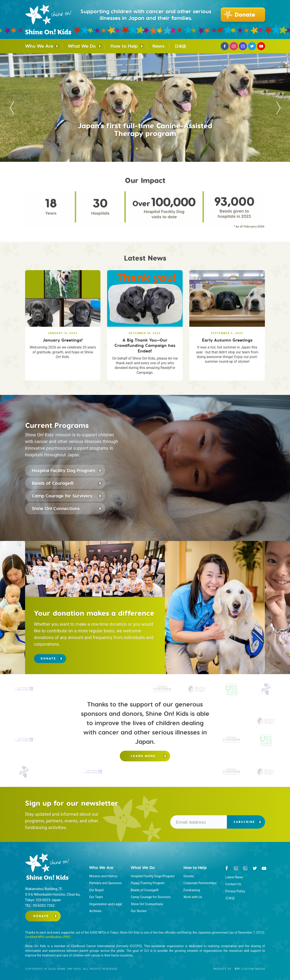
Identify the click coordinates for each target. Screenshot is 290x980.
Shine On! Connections (56, 508)
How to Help (124, 46)
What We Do (82, 46)
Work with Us (193, 897)
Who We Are (39, 46)
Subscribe (244, 822)
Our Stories (139, 911)
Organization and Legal (105, 904)
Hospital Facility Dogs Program (153, 876)
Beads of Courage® (53, 483)
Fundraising (192, 890)
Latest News (234, 877)
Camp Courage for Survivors (62, 496)
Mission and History (103, 876)
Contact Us (233, 884)
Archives (95, 911)
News (158, 46)
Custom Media (250, 969)
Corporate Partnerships (200, 883)
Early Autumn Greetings (227, 340)
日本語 (180, 46)
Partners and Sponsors (105, 883)
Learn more (143, 756)
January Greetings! (63, 340)
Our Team (96, 897)
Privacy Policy (235, 891)
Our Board (96, 890)
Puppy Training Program (148, 883)
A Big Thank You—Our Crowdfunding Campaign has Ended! (145, 345)
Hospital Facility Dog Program (63, 470)
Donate (48, 658)
